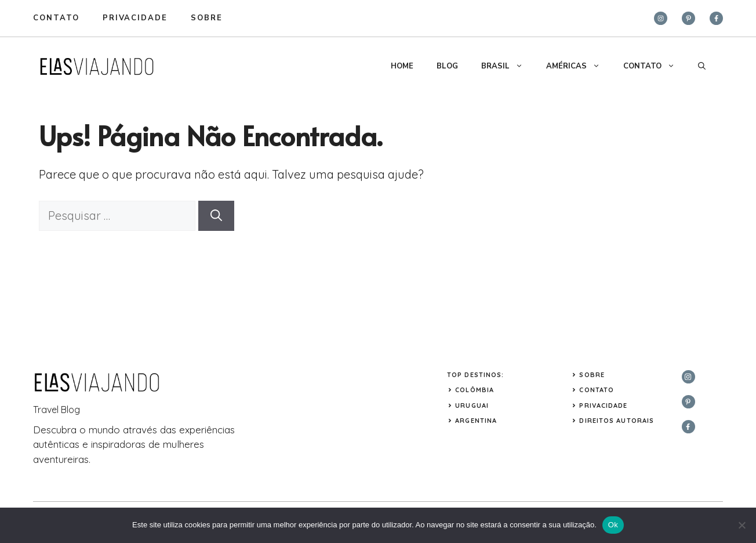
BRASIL (508, 66)
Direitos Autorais (617, 421)
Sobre (592, 375)
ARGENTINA (476, 421)
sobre (207, 18)
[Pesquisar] (216, 216)
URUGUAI (472, 406)
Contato (56, 18)
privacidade (135, 18)
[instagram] (661, 18)
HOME (402, 66)
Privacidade (603, 406)
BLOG (447, 66)
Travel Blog (57, 410)
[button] (702, 66)
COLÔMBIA (475, 390)
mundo (104, 430)
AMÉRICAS (579, 66)
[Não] (742, 525)
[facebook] (716, 18)
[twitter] (688, 18)
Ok (613, 525)
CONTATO (655, 66)
